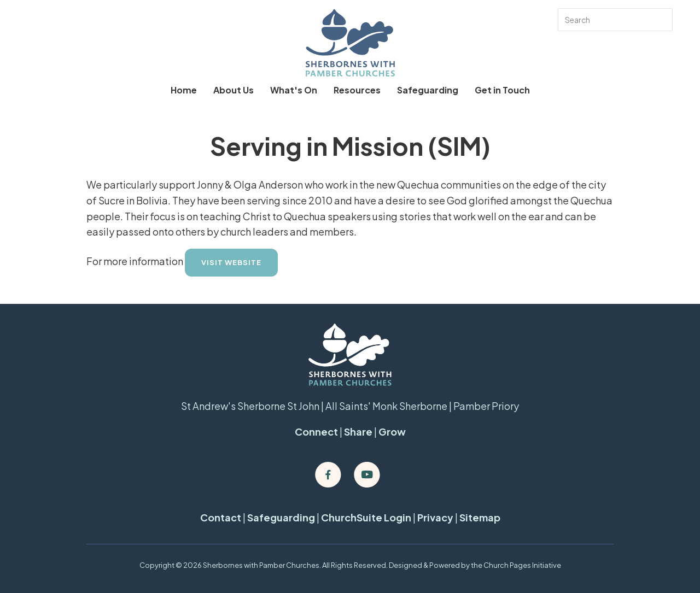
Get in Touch (502, 90)
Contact (221, 517)
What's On (294, 90)
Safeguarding (428, 90)
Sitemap (480, 517)
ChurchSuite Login (366, 517)
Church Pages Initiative (522, 565)
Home (184, 90)
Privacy (435, 517)
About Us (234, 90)
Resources (357, 90)
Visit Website (231, 262)
